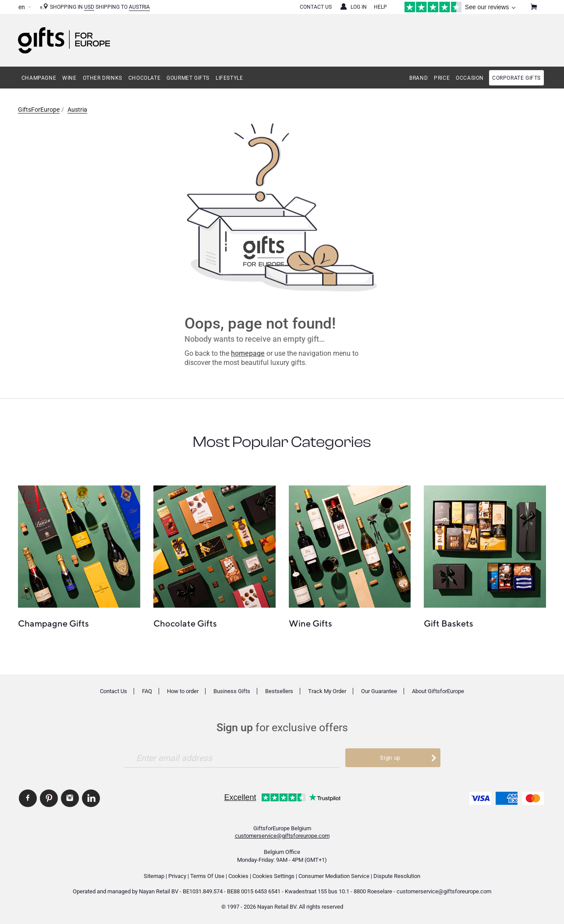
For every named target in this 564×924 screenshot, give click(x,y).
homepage (248, 353)
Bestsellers (279, 691)
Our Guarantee (379, 691)
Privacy (177, 876)
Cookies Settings (273, 876)
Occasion (470, 78)
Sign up (390, 758)
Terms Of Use (207, 876)
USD (89, 7)
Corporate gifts (516, 78)
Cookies (238, 876)
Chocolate (144, 78)
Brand (419, 78)
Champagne (39, 78)
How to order (183, 691)
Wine (69, 78)
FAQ (147, 691)
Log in (359, 7)
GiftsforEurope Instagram (70, 798)
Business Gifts (232, 691)
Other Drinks (103, 78)
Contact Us (316, 7)
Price (442, 78)
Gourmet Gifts (188, 78)
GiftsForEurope (39, 110)
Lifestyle (229, 78)
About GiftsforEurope (438, 691)
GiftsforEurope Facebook (28, 798)
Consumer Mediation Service (334, 876)
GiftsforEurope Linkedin (91, 798)
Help (380, 7)
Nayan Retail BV (159, 891)
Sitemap (154, 876)
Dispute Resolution (397, 876)
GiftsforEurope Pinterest (49, 798)
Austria (139, 7)
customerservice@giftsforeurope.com (282, 836)
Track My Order (327, 691)
